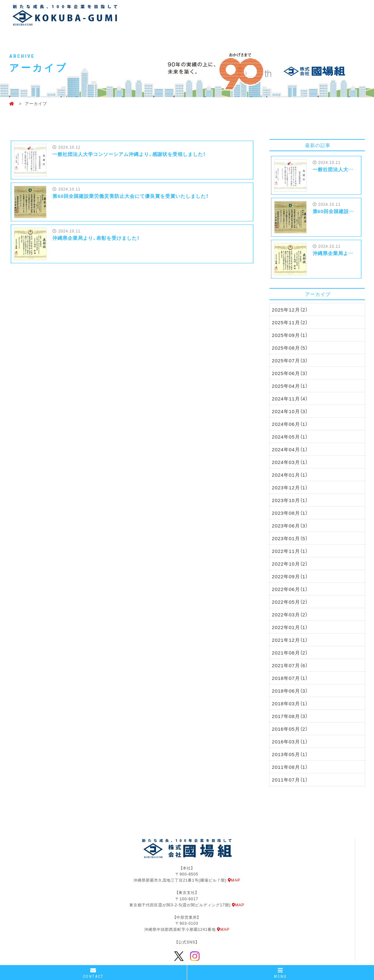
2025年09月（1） (290, 335)
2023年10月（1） (290, 500)
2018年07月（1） (290, 678)
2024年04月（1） (290, 449)
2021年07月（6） (290, 665)
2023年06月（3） (290, 526)
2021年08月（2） (290, 653)
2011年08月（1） (290, 767)
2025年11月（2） (290, 322)
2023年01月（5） (290, 538)
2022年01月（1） (290, 627)
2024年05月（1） (290, 437)
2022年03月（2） (290, 614)
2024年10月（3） (290, 411)
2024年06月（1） (290, 424)
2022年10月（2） (290, 564)
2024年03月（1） (290, 462)
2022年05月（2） (290, 602)
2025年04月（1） (290, 386)
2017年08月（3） (290, 716)
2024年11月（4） (290, 399)
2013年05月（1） (290, 754)
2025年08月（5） (290, 348)
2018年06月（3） (290, 691)
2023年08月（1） (290, 513)
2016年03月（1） (290, 742)
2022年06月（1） (290, 589)
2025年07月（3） (290, 360)
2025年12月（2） (290, 310)
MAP (234, 880)
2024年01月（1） (290, 475)
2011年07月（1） (290, 780)
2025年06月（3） (290, 373)
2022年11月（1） (290, 551)
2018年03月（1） (290, 703)
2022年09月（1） (290, 576)
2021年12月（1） (290, 640)
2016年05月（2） (290, 729)
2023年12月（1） (290, 487)
